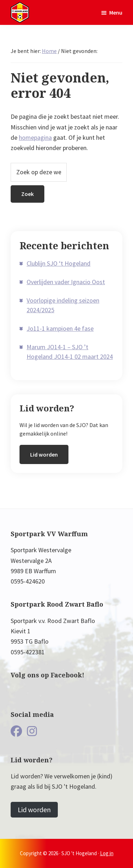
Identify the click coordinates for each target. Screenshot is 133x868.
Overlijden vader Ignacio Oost (66, 282)
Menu (116, 12)
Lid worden (44, 454)
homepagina (35, 137)
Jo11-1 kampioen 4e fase (60, 328)
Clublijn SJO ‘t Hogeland (59, 263)
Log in (107, 853)
